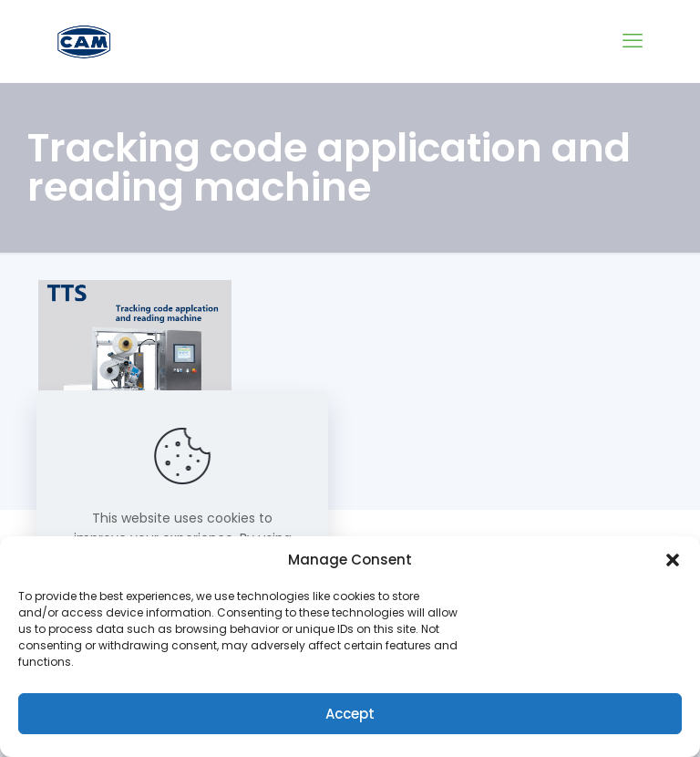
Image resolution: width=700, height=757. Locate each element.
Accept (350, 714)
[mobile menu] (633, 41)
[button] (673, 560)
